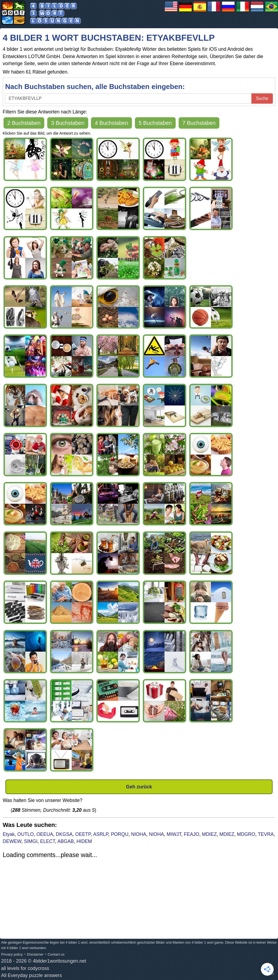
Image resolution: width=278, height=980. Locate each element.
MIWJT (174, 834)
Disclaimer (35, 954)
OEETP (83, 834)
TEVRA (266, 834)
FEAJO (192, 834)
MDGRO (246, 834)
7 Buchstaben (199, 123)
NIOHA (139, 834)
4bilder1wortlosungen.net (60, 961)
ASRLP (101, 834)
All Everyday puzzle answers (31, 975)
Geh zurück (139, 787)
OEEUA (45, 834)
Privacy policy (12, 954)
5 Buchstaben (155, 123)
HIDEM (84, 841)
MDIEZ (209, 834)
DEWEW (12, 841)
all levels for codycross (25, 968)
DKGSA (64, 834)
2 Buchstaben (24, 123)
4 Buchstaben (111, 123)
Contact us (56, 954)
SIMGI (31, 841)
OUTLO (26, 834)
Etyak (9, 834)
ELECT (48, 841)
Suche (262, 98)
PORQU (120, 834)
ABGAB (66, 841)
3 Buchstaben (68, 123)
